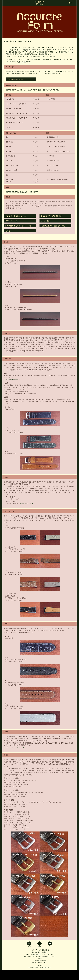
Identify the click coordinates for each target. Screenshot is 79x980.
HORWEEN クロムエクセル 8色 (53, 226)
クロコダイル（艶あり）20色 (52, 216)
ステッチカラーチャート (12, 380)
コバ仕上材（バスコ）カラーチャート (16, 747)
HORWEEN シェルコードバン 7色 (18, 226)
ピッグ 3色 (45, 221)
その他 (8, 231)
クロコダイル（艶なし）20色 (16, 216)
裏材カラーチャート (26, 503)
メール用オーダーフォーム (16, 79)
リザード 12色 (11, 221)
